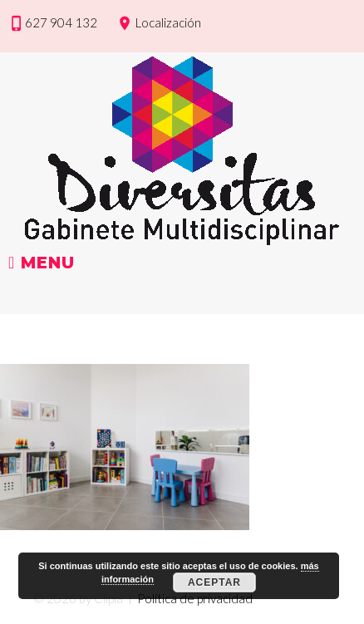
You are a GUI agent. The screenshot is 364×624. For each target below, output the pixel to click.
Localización (168, 22)
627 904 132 (61, 22)
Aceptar (214, 582)
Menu (42, 263)
